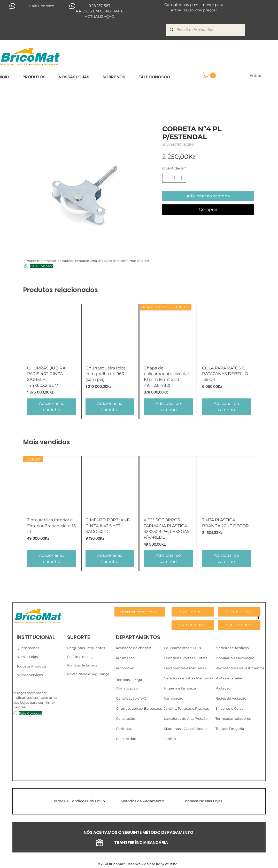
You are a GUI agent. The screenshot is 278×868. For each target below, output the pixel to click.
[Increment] (182, 178)
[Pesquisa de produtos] (205, 30)
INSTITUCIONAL (36, 637)
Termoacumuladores (233, 718)
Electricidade (127, 739)
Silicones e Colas (229, 708)
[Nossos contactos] (140, 612)
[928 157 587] (239, 612)
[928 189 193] (193, 612)
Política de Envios (82, 665)
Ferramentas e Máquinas (185, 668)
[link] (210, 75)
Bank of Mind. (167, 864)
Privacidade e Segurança (88, 674)
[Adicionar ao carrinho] (52, 407)
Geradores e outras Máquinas (188, 678)
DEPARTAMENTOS (138, 637)
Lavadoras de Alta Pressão (186, 718)
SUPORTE (79, 637)
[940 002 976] (193, 625)
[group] (139, 362)
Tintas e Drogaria (230, 729)
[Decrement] (166, 178)
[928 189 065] (239, 625)
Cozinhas (124, 729)
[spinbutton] (174, 178)
